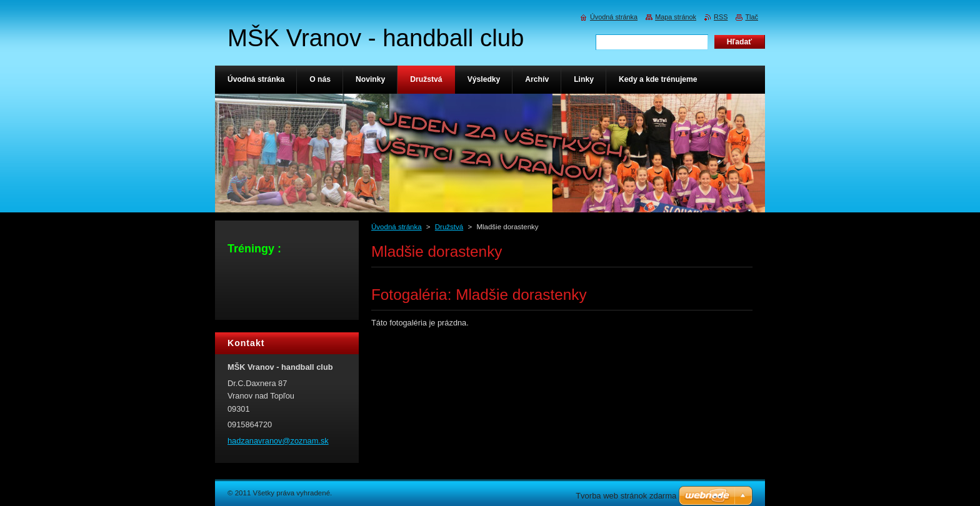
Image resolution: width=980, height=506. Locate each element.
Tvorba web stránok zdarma (626, 496)
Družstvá (449, 227)
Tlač (752, 17)
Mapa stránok (676, 17)
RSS (721, 17)
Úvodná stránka (397, 227)
